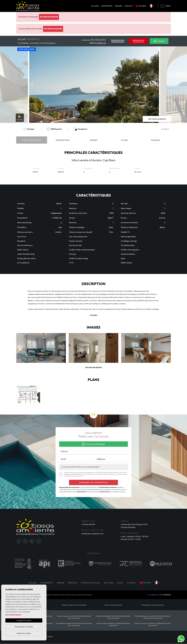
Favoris (141, 6)
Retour (165, 129)
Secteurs (110, 583)
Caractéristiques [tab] (32, 140)
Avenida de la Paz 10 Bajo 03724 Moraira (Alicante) (134, 526)
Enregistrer (80, 129)
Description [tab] (63, 140)
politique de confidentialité (72, 474)
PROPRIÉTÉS (107, 6)
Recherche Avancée (49, 17)
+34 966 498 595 (88, 525)
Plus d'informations (13, 615)
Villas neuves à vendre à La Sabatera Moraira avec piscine (113, 625)
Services (73, 583)
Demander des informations (138, 41)
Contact (129, 6)
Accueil (95, 6)
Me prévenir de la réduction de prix (118, 41)
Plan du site (70, 595)
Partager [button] (29, 129)
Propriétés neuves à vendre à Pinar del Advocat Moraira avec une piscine (153, 617)
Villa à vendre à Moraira (113, 605)
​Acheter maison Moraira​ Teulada (74, 605)
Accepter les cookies (24, 620)
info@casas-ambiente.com (92, 534)
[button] (93, 368)
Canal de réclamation (84, 595)
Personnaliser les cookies (24, 627)
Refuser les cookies (24, 633)
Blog (122, 583)
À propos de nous (91, 583)
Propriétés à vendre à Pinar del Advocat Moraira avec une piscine (74, 625)
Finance (155, 140)
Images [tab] (93, 140)
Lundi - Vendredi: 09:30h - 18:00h (134, 537)
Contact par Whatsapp (93, 444)
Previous (32, 85)
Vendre (118, 6)
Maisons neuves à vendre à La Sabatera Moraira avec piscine (153, 625)
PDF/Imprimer (54, 129)
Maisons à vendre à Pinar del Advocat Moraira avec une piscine (113, 617)
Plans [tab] (124, 140)
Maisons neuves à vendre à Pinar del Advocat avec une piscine (74, 617)
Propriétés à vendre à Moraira (153, 605)
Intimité (55, 595)
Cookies (62, 595)
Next (157, 85)
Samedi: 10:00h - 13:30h (131, 539)
